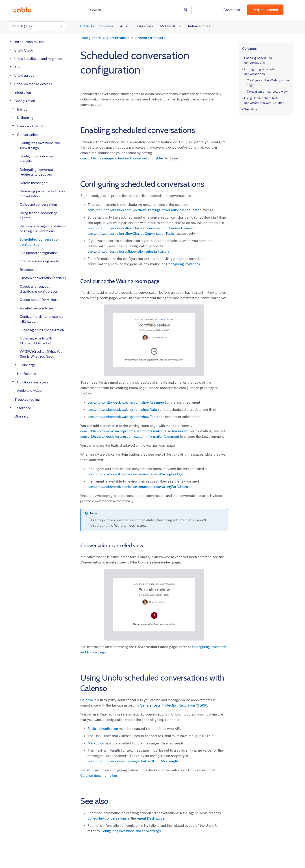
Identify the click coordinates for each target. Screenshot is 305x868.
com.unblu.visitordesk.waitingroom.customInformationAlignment (130, 436)
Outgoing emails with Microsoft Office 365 (36, 341)
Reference (23, 408)
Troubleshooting (27, 399)
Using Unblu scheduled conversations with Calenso (264, 100)
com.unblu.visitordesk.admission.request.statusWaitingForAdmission (140, 487)
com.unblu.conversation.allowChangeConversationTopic (131, 234)
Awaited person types (37, 308)
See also (251, 109)
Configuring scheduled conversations (260, 71)
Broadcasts (29, 270)
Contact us (232, 10)
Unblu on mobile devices (33, 84)
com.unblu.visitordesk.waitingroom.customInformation (122, 431)
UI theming (25, 118)
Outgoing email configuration (42, 330)
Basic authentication (103, 729)
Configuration (25, 101)
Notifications (27, 374)
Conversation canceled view (267, 91)
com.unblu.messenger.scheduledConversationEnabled (122, 158)
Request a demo (265, 10)
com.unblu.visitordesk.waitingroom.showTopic (123, 417)
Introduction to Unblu (30, 42)
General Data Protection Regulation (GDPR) (174, 705)
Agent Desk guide (151, 818)
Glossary (21, 416)
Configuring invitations (183, 264)
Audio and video (29, 390)
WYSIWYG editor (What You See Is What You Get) (41, 354)
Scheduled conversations (107, 818)
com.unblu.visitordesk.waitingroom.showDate (122, 410)
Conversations (28, 135)
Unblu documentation (97, 26)
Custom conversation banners (43, 278)
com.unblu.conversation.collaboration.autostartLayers (129, 251)
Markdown (180, 431)
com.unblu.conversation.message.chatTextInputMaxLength (133, 761)
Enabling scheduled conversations (258, 60)
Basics (22, 109)
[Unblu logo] (22, 10)
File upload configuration (39, 253)
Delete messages (34, 183)
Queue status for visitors (39, 300)
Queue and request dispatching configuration (39, 289)
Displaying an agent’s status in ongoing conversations (43, 229)
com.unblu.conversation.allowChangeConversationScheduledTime (139, 228)
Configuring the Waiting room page (268, 83)
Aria (17, 67)
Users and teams (30, 126)
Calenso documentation (99, 776)
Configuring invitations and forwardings (131, 831)
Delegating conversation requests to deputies (39, 172)
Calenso (87, 700)
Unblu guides (24, 75)
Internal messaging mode (39, 261)
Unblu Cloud (24, 50)
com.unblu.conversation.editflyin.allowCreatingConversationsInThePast (142, 210)
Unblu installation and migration (38, 59)
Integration (23, 92)
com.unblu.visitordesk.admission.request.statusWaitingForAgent (137, 474)
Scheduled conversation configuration (40, 242)
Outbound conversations (39, 204)
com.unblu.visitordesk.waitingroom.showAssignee (126, 402)
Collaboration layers (33, 382)
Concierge (28, 365)
